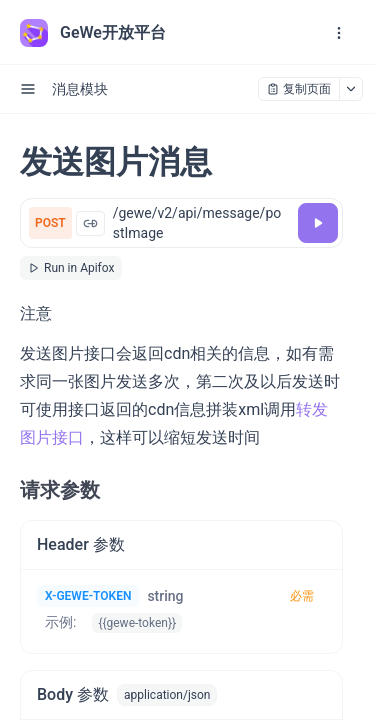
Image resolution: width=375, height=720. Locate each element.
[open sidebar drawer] (28, 89)
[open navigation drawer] (339, 33)
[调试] (318, 223)
